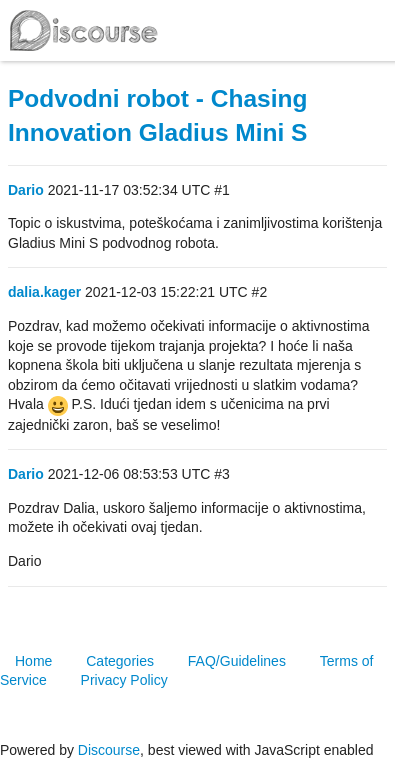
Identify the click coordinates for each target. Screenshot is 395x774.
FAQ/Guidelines (237, 661)
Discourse (109, 750)
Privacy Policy (124, 680)
